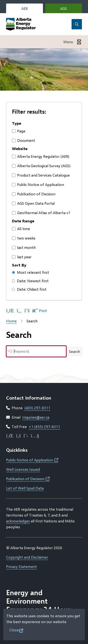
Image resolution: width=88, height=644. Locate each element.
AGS (71, 10)
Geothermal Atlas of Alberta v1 (41, 213)
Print (40, 311)
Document (23, 140)
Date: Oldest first (29, 289)
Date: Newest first (30, 281)
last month (24, 247)
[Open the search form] (77, 24)
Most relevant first (31, 272)
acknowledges (18, 521)
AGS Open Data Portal (33, 203)
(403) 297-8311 (37, 408)
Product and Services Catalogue (41, 175)
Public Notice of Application (38, 184)
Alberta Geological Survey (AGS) (41, 166)
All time (21, 229)
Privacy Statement (21, 566)
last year (22, 257)
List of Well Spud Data (25, 488)
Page (19, 131)
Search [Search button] (75, 351)
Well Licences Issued (23, 469)
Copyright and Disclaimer (27, 557)
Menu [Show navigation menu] (68, 42)
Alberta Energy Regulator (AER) (41, 156)
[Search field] (36, 351)
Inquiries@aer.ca (36, 417)
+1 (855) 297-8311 (44, 426)
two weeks (24, 238)
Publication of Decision (34, 194)
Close (14, 630)
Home (11, 321)
